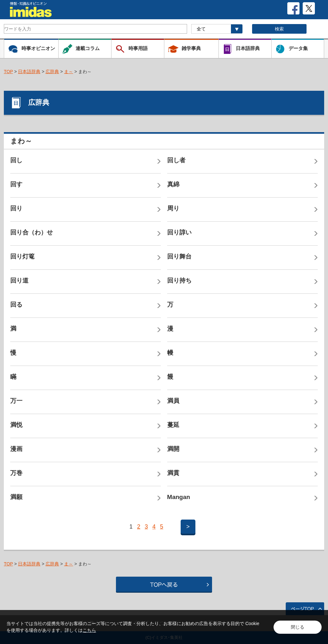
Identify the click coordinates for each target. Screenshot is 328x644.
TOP (8, 72)
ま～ (69, 72)
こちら (89, 630)
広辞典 (52, 72)
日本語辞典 (29, 72)
